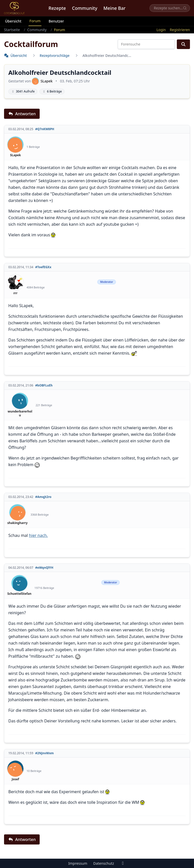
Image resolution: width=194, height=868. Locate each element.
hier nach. (39, 535)
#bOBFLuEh (44, 385)
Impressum (78, 863)
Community (85, 8)
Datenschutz (104, 863)
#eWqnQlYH (44, 568)
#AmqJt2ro (43, 497)
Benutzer (56, 21)
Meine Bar (114, 8)
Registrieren (180, 30)
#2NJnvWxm (45, 753)
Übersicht (13, 21)
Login (161, 30)
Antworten (22, 114)
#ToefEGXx (43, 267)
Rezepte (57, 8)
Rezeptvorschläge (55, 55)
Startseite (12, 30)
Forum (35, 21)
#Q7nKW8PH (45, 129)
